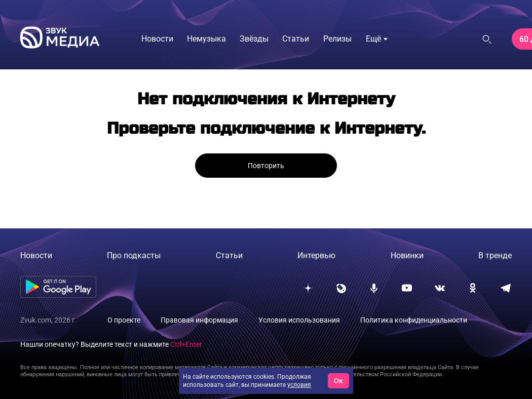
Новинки (407, 255)
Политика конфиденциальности (414, 320)
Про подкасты (134, 255)
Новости (36, 255)
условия (299, 385)
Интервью (316, 255)
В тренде (495, 255)
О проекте (124, 320)
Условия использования (299, 320)
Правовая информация (199, 320)
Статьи (229, 255)
